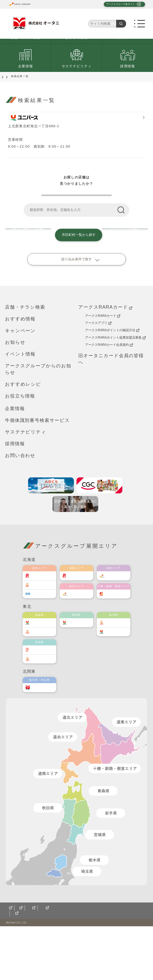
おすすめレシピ (23, 432)
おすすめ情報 (76, 61)
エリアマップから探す (126, 283)
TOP (8, 100)
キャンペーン (127, 61)
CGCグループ (43, 967)
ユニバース (42, 671)
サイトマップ (16, 967)
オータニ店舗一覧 (77, 237)
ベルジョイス (43, 680)
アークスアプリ (98, 371)
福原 (112, 642)
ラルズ (39, 624)
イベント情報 (20, 403)
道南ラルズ (79, 624)
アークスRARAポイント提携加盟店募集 (115, 386)
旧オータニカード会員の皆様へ (111, 407)
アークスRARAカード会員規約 (109, 393)
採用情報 (128, 90)
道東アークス (118, 624)
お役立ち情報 (20, 444)
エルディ (41, 642)
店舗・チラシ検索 (25, 61)
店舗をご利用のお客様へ (34, 100)
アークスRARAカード (105, 355)
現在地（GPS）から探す (27, 283)
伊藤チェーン (43, 698)
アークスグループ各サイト (117, 4)
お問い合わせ (20, 504)
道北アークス (80, 642)
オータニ (41, 736)
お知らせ (15, 391)
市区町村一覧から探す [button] (76, 283)
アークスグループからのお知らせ (38, 418)
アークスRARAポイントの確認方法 (112, 379)
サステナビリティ (77, 90)
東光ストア (42, 633)
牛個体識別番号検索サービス (37, 469)
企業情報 (26, 90)
